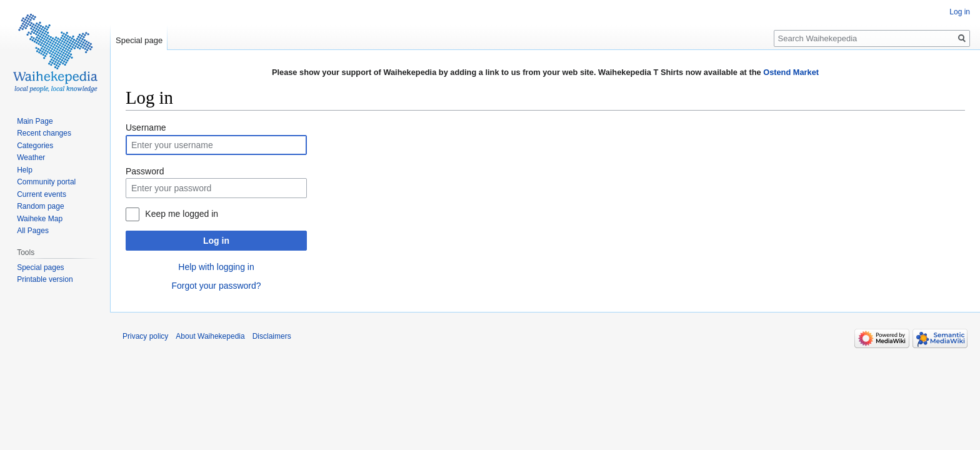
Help (25, 170)
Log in (216, 241)
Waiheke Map (40, 219)
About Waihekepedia (210, 336)
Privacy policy (145, 336)
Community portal (46, 182)
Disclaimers (272, 336)
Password (145, 171)
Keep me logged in (182, 214)
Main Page (35, 121)
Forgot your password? (216, 286)
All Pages (33, 231)
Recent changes (44, 133)
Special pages (40, 267)
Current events (42, 194)
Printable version (45, 279)
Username (146, 127)
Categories (35, 146)
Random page (40, 206)
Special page (139, 40)
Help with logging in (216, 267)
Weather (31, 157)
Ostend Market (791, 72)
